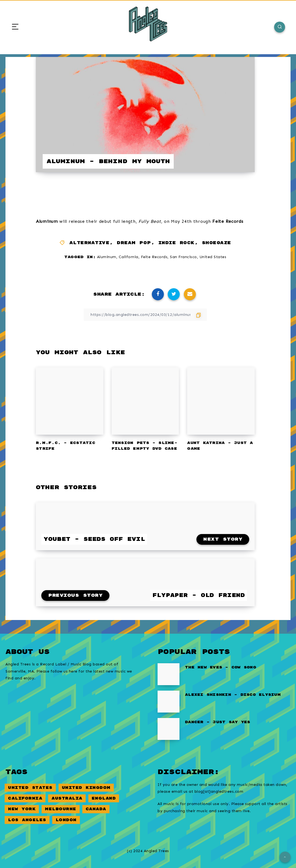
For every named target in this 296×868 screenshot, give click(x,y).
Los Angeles (27, 820)
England (104, 798)
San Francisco (183, 257)
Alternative (90, 243)
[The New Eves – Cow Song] (169, 674)
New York (22, 809)
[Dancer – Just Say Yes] (169, 729)
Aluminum (107, 257)
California (129, 257)
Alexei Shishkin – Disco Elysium (233, 695)
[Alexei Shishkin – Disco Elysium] (169, 702)
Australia (67, 798)
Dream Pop (134, 243)
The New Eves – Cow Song (221, 667)
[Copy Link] (145, 315)
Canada (96, 809)
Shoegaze (217, 243)
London (66, 820)
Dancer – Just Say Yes (217, 722)
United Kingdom (86, 788)
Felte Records (154, 257)
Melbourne (61, 809)
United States (213, 257)
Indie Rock (176, 243)
